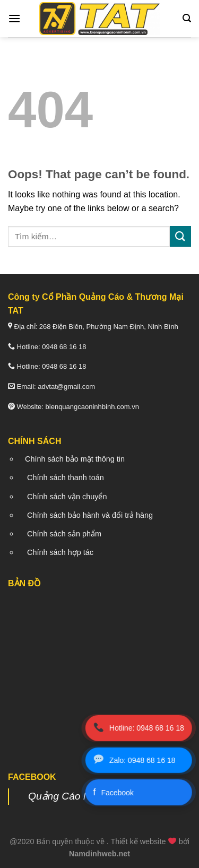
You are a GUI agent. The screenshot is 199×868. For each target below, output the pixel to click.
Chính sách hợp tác (60, 552)
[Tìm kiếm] (187, 18)
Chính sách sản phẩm (64, 534)
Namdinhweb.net (99, 854)
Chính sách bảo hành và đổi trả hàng (90, 515)
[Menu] (14, 18)
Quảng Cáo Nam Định (79, 796)
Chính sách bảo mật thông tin (75, 459)
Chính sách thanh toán (66, 478)
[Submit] (180, 236)
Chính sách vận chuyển (67, 497)
